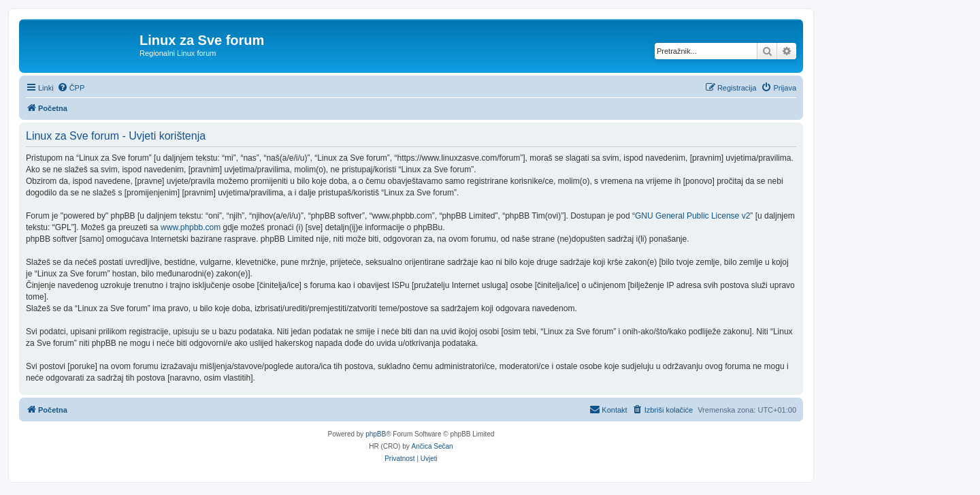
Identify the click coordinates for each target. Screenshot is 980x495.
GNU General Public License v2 (692, 216)
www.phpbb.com (191, 227)
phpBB (376, 434)
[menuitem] (71, 88)
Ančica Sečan (432, 446)
